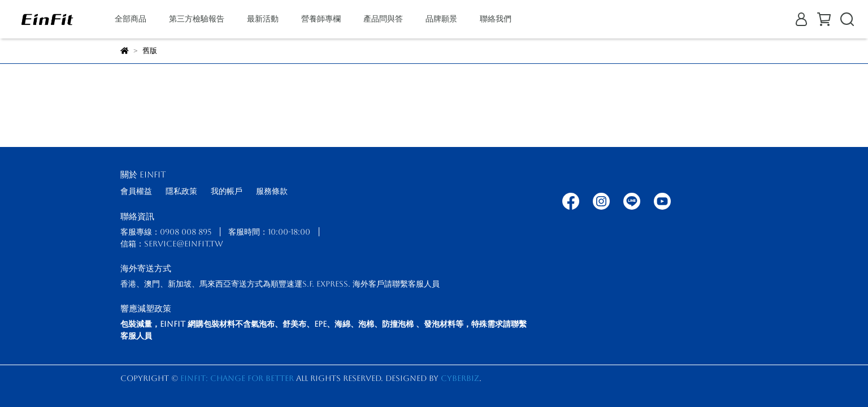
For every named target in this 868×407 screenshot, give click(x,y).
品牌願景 (441, 19)
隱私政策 (181, 191)
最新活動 (263, 19)
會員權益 (136, 191)
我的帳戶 (227, 191)
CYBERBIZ (460, 378)
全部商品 (131, 19)
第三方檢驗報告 (197, 19)
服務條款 (272, 191)
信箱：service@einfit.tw (172, 244)
